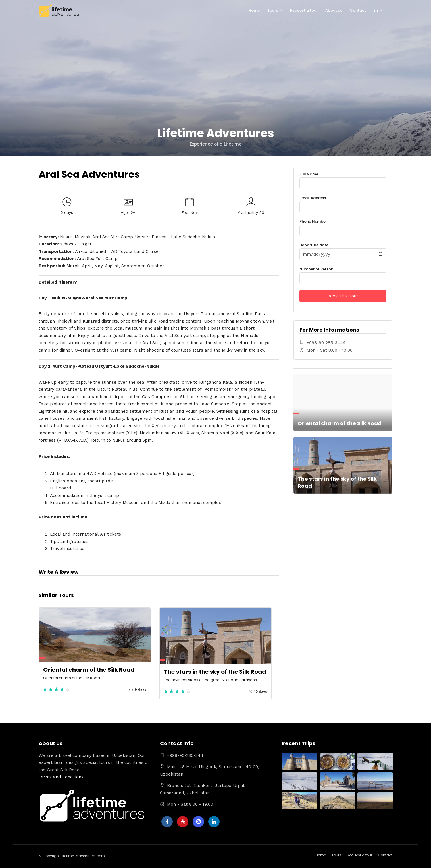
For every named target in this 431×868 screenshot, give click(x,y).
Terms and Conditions (61, 777)
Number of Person (343, 274)
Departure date (343, 250)
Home (254, 10)
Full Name (343, 179)
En (376, 10)
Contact (358, 10)
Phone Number (343, 226)
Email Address (343, 202)
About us (334, 10)
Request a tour (304, 10)
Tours (273, 10)
